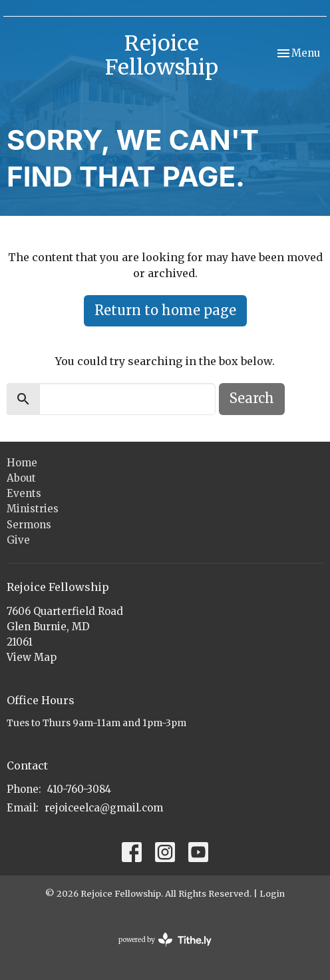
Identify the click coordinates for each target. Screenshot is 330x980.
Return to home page (165, 310)
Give (18, 540)
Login (272, 894)
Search (252, 398)
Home (22, 463)
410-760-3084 (79, 789)
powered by (165, 940)
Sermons (29, 525)
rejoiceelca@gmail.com (104, 808)
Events (24, 493)
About (21, 478)
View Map (32, 657)
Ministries (33, 509)
